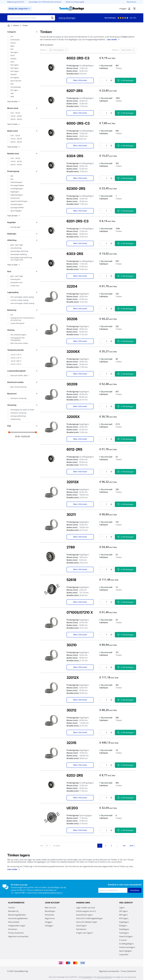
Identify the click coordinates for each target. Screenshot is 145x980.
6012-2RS (74, 449)
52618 (71, 580)
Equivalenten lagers (84, 915)
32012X (73, 678)
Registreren (50, 918)
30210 (72, 645)
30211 (71, 515)
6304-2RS (75, 156)
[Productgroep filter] (23, 171)
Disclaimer (13, 929)
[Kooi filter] (23, 271)
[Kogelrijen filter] (23, 222)
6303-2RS (75, 254)
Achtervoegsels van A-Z (86, 911)
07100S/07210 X (80, 612)
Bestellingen (50, 911)
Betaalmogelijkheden (17, 915)
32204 (72, 286)
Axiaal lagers (81, 926)
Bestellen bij (13, 911)
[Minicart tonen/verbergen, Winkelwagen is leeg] (134, 9)
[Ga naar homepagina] (9, 25)
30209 (72, 384)
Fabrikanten (81, 929)
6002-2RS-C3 (78, 58)
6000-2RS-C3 (78, 123)
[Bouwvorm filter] (23, 394)
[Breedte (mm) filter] (23, 154)
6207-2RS (75, 91)
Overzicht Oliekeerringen (87, 922)
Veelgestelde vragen (17, 926)
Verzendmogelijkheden (18, 918)
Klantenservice (132, 2)
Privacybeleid (86, 977)
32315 (71, 743)
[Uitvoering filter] (23, 405)
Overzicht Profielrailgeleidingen (89, 918)
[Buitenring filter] (23, 310)
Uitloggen (49, 926)
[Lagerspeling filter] (23, 292)
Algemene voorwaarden (18, 936)
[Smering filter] (23, 330)
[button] (23, 32)
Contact (12, 908)
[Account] (129, 9)
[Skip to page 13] (117, 846)
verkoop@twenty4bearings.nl (50, 893)
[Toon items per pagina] (48, 846)
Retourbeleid (14, 922)
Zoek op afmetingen (67, 18)
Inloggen (49, 922)
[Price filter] (23, 426)
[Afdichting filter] (23, 240)
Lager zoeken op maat (86, 908)
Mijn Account (50, 908)
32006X (73, 352)
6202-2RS (75, 775)
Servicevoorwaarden (104, 977)
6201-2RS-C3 (78, 221)
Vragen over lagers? (85, 933)
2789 (71, 547)
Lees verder (113, 39)
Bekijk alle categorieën (20, 9)
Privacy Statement (16, 933)
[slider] (9, 432)
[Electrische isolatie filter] (23, 382)
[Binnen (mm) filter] (23, 108)
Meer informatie (80, 80)
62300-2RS (76, 189)
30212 (71, 710)
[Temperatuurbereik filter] (23, 350)
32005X (73, 417)
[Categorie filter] (23, 32)
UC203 (72, 808)
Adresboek (49, 915)
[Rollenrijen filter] (23, 234)
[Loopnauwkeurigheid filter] (23, 371)
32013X (73, 482)
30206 (72, 319)
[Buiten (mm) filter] (23, 131)
